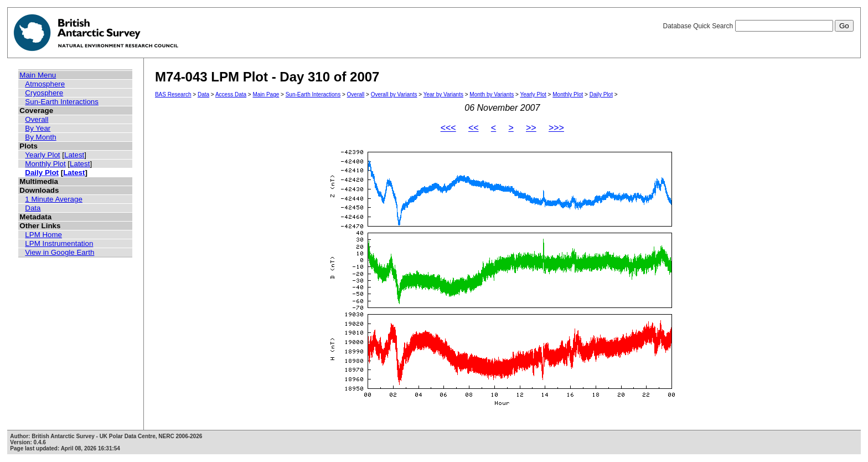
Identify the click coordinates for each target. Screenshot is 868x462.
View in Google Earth (60, 252)
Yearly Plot (42, 155)
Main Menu (38, 75)
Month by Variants (492, 94)
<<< (448, 128)
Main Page (266, 94)
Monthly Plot (45, 164)
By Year (38, 128)
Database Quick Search (758, 26)
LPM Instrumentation (59, 243)
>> (531, 128)
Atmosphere (45, 84)
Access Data (231, 94)
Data (33, 208)
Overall (37, 119)
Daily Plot (42, 173)
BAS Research (173, 94)
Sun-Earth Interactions (62, 102)
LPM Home (43, 235)
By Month (40, 137)
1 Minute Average (54, 199)
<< (474, 128)
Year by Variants (443, 94)
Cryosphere (44, 93)
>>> (556, 128)
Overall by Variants (394, 94)
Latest (74, 155)
